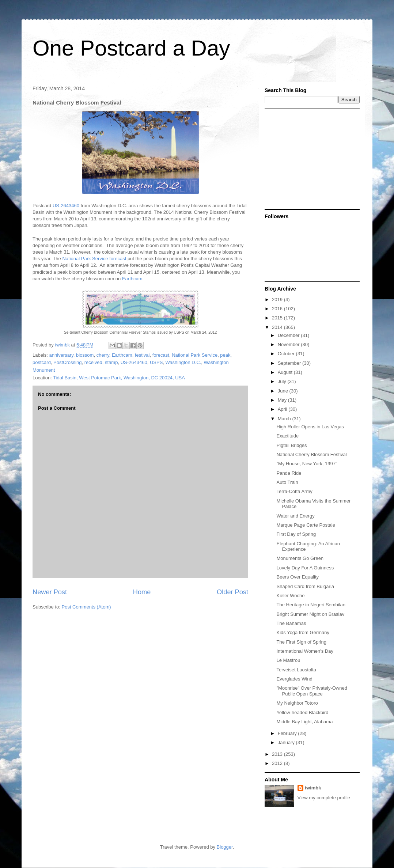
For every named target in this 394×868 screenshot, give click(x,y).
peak (225, 355)
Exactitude (287, 436)
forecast (161, 355)
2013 (278, 754)
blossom (85, 355)
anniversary (61, 355)
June (284, 391)
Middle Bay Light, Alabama (304, 722)
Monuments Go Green (300, 558)
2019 (278, 300)
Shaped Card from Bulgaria (305, 586)
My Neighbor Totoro (297, 703)
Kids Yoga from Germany (303, 632)
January (287, 742)
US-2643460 (66, 206)
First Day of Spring (296, 534)
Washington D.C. (183, 362)
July (283, 381)
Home (142, 592)
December (289, 335)
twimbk (313, 788)
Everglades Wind (294, 679)
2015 (278, 318)
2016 (278, 309)
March (285, 419)
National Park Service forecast (94, 259)
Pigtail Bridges (291, 445)
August (286, 372)
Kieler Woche (290, 596)
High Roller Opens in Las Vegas (310, 427)
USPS (156, 362)
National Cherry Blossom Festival (311, 454)
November (289, 344)
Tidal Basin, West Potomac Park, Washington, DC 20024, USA (119, 378)
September (290, 363)
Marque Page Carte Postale (306, 525)
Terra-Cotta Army (294, 491)
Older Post (232, 592)
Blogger (225, 847)
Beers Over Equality (298, 577)
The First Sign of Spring (301, 642)
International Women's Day (305, 651)
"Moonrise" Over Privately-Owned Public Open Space (312, 691)
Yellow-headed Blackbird (302, 712)
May (283, 400)
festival (142, 355)
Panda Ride (289, 473)
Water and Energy (295, 516)
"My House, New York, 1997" (307, 464)
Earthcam (132, 279)
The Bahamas (291, 623)
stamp (111, 362)
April (283, 409)
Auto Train (287, 482)
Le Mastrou (288, 660)
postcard (42, 362)
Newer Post (50, 592)
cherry (103, 355)
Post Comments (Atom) (86, 607)
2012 (278, 763)
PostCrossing (67, 362)
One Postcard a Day (131, 48)
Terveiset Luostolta (296, 670)
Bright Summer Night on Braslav (310, 614)
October (287, 354)
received (93, 362)
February (288, 733)
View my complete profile (324, 798)
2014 (278, 327)
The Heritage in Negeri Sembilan (311, 605)
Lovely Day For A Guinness (305, 568)
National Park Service (195, 355)
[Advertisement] (310, 159)
